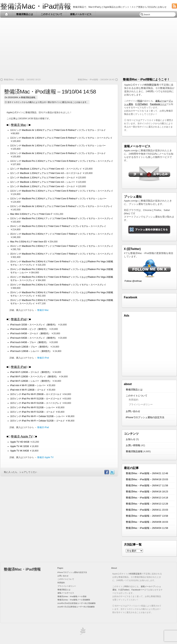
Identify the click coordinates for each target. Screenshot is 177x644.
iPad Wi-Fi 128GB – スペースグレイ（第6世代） (35, 377)
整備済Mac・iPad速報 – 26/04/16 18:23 (147, 492)
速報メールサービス (81, 14)
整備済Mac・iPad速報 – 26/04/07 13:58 (147, 516)
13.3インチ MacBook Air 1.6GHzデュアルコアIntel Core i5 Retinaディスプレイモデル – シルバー (58, 146)
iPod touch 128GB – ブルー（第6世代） (30, 347)
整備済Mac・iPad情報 (36, 6)
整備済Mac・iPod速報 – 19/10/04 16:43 (96, 80)
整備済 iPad (19, 367)
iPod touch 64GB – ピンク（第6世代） (29, 329)
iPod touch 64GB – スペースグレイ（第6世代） (34, 338)
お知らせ (131, 439)
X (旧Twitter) (141, 104)
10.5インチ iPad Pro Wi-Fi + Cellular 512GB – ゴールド (38, 421)
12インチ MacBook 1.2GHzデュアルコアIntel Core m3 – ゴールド (43, 178)
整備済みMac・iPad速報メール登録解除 (74, 600)
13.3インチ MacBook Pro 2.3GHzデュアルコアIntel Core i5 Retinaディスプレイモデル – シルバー (58, 199)
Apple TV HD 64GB (20, 442)
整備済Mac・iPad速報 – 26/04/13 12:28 (147, 504)
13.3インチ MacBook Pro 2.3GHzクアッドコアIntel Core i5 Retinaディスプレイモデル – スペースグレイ (62, 218)
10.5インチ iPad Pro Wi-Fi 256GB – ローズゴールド (36, 394)
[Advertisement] (89, 46)
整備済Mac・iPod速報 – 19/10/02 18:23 (22, 80)
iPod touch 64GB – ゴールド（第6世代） (30, 334)
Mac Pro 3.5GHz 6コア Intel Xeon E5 (29, 242)
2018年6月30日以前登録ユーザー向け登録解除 (77, 603)
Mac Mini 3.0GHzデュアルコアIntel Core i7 (32, 214)
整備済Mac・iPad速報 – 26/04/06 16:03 (147, 522)
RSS (140, 101)
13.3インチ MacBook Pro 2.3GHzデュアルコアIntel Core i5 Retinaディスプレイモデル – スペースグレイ (62, 161)
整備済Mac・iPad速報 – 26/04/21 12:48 (147, 473)
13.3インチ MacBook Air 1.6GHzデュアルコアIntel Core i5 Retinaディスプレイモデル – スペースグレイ (61, 138)
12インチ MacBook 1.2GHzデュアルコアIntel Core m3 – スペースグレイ (46, 169)
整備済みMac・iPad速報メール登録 (72, 596)
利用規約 (134, 400)
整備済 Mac (19, 125)
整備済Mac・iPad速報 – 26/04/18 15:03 (147, 479)
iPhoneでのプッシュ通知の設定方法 (145, 417)
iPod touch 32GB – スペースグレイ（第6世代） (34, 325)
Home (6, 14)
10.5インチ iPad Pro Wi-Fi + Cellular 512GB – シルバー (38, 416)
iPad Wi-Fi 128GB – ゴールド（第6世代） (31, 372)
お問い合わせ (133, 411)
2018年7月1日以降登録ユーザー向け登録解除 (76, 607)
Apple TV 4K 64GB (20, 451)
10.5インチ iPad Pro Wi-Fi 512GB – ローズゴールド (36, 399)
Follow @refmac (133, 281)
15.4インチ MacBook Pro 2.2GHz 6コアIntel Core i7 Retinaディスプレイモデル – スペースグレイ (58, 226)
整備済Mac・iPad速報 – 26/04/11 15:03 (147, 510)
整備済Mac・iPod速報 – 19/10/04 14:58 (50, 92)
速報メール (161, 101)
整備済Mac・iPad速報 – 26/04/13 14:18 (147, 498)
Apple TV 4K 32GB (20, 446)
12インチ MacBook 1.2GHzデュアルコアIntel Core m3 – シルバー (43, 182)
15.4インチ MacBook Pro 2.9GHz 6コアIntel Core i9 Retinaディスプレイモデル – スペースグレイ (58, 285)
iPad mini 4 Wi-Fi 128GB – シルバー (28, 385)
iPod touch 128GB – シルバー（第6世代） (31, 351)
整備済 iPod (19, 319)
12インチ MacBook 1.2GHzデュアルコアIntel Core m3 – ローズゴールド (46, 173)
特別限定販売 (152, 85)
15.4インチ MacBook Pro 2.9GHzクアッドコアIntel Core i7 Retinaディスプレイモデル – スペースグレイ (62, 234)
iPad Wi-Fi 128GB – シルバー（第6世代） (31, 381)
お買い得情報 (133, 445)
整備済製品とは (25, 14)
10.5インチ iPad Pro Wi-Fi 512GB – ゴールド (33, 412)
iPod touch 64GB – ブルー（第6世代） (29, 342)
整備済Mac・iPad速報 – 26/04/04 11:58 (147, 528)
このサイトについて (51, 14)
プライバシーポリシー (141, 404)
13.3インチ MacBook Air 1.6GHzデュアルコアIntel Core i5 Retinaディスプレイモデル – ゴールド (58, 130)
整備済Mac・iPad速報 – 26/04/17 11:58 (147, 485)
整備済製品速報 (28, 97)
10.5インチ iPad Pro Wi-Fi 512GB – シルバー (33, 407)
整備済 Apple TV (22, 436)
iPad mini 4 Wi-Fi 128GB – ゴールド (28, 390)
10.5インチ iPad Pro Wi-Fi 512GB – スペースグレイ (36, 403)
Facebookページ (158, 104)
